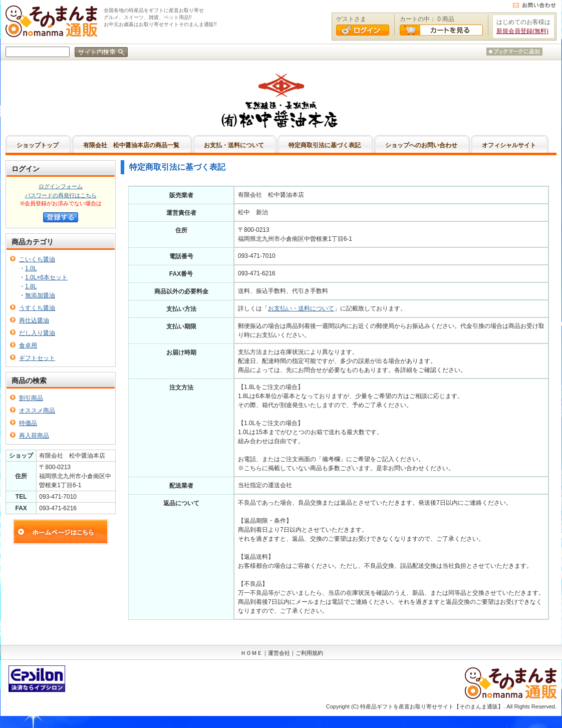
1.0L (31, 268)
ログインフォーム (61, 186)
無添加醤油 (40, 295)
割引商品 (31, 398)
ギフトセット (37, 358)
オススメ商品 (37, 411)
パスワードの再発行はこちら (61, 195)
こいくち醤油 (37, 259)
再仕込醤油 (34, 320)
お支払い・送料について (301, 308)
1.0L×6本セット (46, 277)
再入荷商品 (34, 436)
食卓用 (28, 345)
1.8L (31, 286)
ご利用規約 (309, 653)
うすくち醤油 (37, 308)
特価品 (28, 423)
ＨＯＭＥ (251, 653)
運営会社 (279, 653)
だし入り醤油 (37, 333)
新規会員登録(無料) (522, 31)
